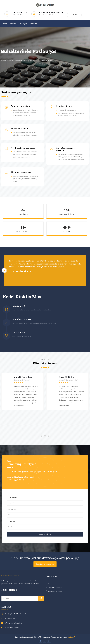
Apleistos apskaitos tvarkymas (65, 149)
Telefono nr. (11, 509)
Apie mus (13, 24)
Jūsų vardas (12, 497)
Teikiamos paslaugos (55, 587)
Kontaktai (34, 24)
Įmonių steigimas (64, 106)
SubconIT (72, 637)
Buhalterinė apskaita (21, 106)
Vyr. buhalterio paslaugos (23, 148)
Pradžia (4, 24)
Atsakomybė (19, 306)
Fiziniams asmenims (21, 172)
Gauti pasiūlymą (45, 534)
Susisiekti (74, 15)
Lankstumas (19, 332)
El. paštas (11, 521)
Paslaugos (23, 24)
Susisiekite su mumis (45, 564)
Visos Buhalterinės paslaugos (10, 576)
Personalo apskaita (20, 129)
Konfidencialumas (22, 319)
